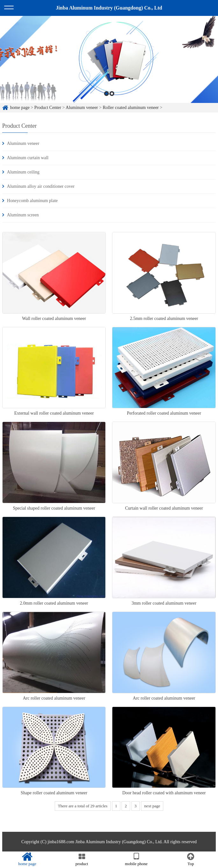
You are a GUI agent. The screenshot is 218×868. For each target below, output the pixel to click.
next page (152, 806)
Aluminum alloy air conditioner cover (41, 186)
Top (191, 859)
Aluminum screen (23, 215)
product (82, 859)
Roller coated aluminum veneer (131, 108)
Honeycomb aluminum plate (32, 201)
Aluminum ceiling (23, 172)
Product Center (48, 108)
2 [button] (112, 94)
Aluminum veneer (82, 108)
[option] (109, 60)
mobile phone (136, 859)
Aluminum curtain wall (28, 158)
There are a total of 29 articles (83, 806)
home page (20, 108)
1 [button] (106, 94)
